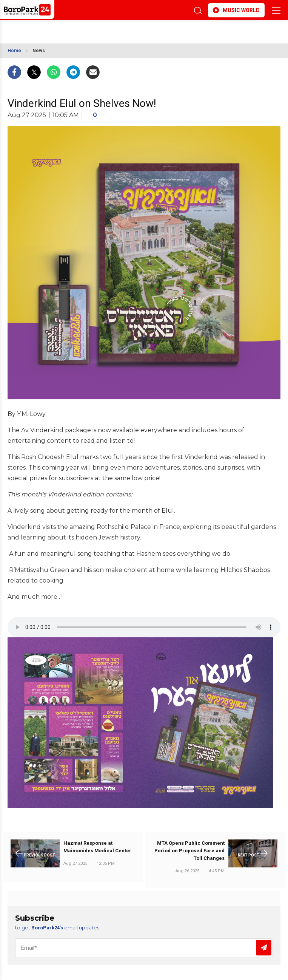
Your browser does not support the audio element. (144, 627)
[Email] (144, 948)
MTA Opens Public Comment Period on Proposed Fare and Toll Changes (189, 851)
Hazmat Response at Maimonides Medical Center (97, 847)
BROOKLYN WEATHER (120, 29)
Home (14, 51)
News (39, 51)
